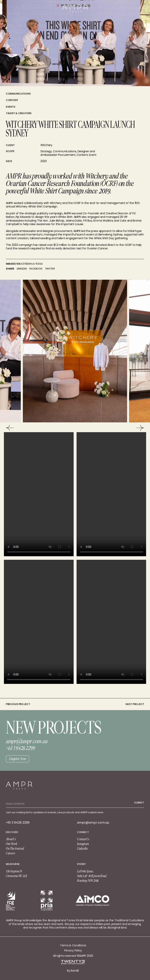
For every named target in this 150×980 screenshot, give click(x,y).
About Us (11, 839)
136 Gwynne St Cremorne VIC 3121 (16, 874)
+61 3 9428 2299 (18, 823)
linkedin (22, 269)
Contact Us (83, 839)
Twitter (50, 269)
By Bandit (73, 971)
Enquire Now (18, 759)
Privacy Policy (73, 950)
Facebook (36, 269)
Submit (139, 803)
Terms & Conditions (73, 945)
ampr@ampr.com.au (93, 823)
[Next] (140, 428)
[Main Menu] (143, 8)
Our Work (12, 844)
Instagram (83, 844)
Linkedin (82, 848)
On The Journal (15, 848)
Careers (10, 853)
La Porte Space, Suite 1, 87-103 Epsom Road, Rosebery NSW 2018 (92, 876)
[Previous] (10, 428)
